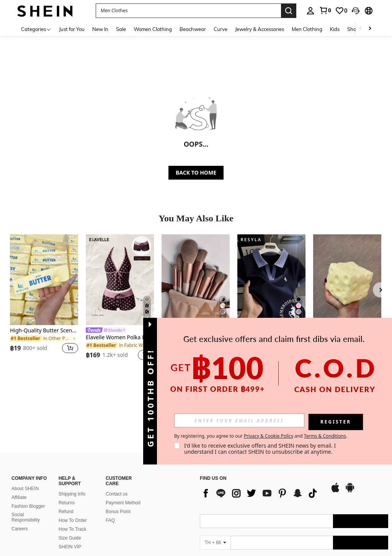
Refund (66, 460)
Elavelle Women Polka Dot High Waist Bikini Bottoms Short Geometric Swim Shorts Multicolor (120, 338)
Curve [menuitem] (220, 29)
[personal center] (310, 11)
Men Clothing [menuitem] (307, 29)
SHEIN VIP (70, 496)
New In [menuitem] (100, 29)
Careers (20, 478)
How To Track (72, 478)
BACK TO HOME (196, 173)
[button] (356, 11)
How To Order (73, 469)
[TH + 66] (215, 492)
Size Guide (70, 487)
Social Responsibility (26, 466)
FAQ (110, 469)
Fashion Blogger (28, 455)
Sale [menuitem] (121, 29)
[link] (325, 10)
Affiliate (19, 446)
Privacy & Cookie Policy (269, 436)
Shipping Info (72, 443)
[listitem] (44, 298)
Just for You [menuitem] (72, 29)
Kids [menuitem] (335, 29)
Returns (67, 451)
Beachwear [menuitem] (193, 29)
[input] (239, 420)
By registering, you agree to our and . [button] (261, 436)
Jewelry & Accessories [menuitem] (260, 29)
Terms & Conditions (325, 436)
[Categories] (36, 29)
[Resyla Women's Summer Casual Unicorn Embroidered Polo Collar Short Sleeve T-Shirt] (271, 280)
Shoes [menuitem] (354, 29)
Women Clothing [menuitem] (153, 29)
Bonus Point (118, 460)
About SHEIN (25, 438)
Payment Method (123, 451)
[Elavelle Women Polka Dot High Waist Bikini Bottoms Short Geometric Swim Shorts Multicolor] (120, 280)
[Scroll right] (370, 29)
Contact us (117, 443)
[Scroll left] (361, 29)
